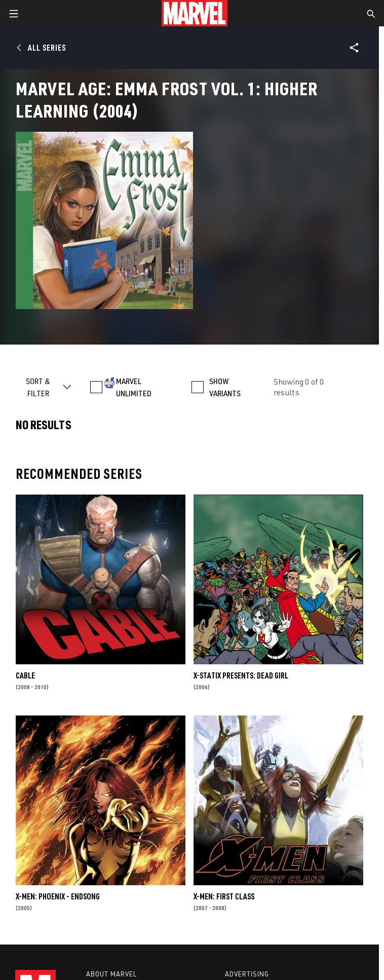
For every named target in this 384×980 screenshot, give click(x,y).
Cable (25, 675)
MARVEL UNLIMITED (134, 387)
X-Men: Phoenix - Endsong (58, 896)
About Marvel (111, 974)
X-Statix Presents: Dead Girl (241, 675)
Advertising (247, 974)
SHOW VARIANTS (225, 387)
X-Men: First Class (224, 896)
